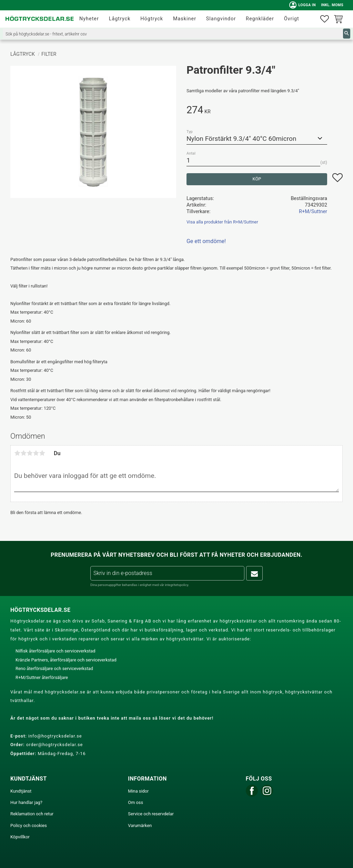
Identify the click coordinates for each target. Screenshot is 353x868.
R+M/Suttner (313, 212)
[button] (325, 19)
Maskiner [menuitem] (185, 19)
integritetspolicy (176, 585)
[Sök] (347, 34)
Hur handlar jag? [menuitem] (26, 802)
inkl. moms (331, 5)
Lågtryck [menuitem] (120, 19)
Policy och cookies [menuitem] (29, 825)
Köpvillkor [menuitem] (20, 837)
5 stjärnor (42, 453)
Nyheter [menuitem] (89, 19)
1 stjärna (17, 453)
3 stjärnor (30, 453)
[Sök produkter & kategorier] (173, 34)
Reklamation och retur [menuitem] (32, 814)
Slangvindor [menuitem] (221, 19)
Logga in (302, 5)
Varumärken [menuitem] (140, 825)
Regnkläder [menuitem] (260, 19)
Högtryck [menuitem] (152, 19)
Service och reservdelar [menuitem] (151, 814)
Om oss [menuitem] (135, 802)
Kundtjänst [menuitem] (21, 791)
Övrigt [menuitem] (292, 19)
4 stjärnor (36, 453)
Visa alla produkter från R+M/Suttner (222, 222)
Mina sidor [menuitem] (138, 791)
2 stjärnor (23, 453)
